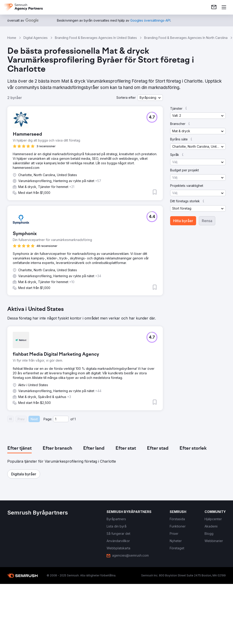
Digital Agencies (36, 38)
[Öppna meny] (224, 7)
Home (12, 38)
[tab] (19, 449)
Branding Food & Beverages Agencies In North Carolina (186, 38)
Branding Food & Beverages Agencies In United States (96, 38)
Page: (48, 419)
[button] (150, 98)
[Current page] (61, 419)
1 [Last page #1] (75, 419)
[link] (214, 7)
